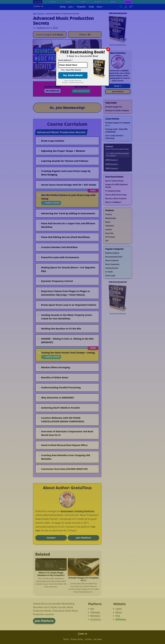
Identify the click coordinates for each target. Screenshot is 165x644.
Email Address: (65, 60)
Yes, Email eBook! (73, 75)
